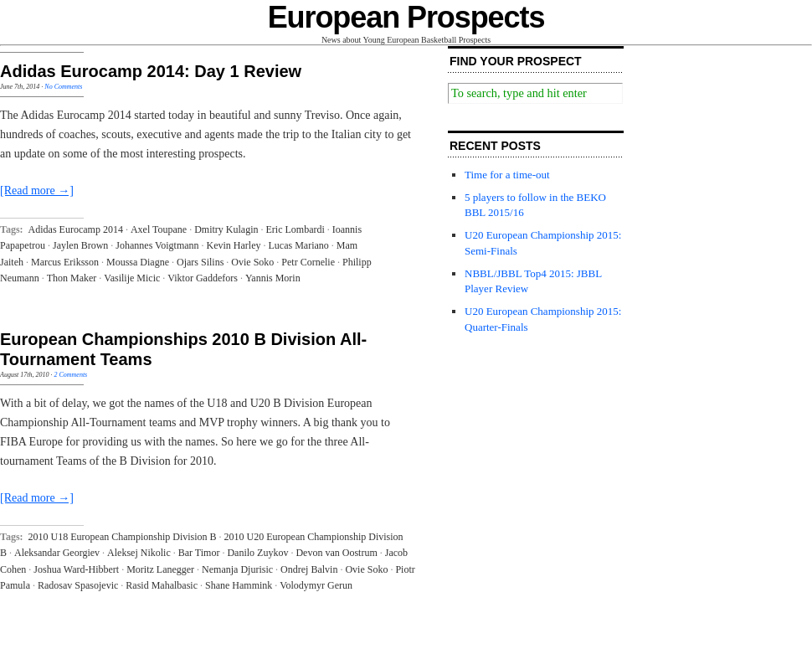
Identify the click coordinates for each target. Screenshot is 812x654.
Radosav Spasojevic (78, 585)
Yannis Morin (273, 278)
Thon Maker (72, 278)
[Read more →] (37, 191)
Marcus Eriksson (65, 262)
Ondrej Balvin (309, 569)
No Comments (63, 87)
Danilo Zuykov (257, 553)
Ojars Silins (200, 262)
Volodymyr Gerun (316, 585)
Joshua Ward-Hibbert (76, 569)
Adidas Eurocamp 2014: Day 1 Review (151, 71)
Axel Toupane (159, 229)
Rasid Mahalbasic (162, 585)
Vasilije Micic (132, 278)
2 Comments (70, 375)
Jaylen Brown (80, 245)
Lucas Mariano (299, 245)
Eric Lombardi (295, 229)
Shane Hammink (239, 585)
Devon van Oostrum (336, 553)
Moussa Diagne (138, 262)
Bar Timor (199, 553)
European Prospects (406, 17)
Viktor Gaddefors (203, 278)
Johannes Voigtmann (157, 245)
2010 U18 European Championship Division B (123, 537)
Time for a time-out (507, 175)
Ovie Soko (252, 262)
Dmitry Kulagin (226, 229)
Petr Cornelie (308, 262)
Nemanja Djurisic (237, 569)
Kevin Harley (234, 245)
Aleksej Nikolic (139, 553)
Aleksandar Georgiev (57, 553)
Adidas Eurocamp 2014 (76, 229)
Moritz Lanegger (160, 569)
